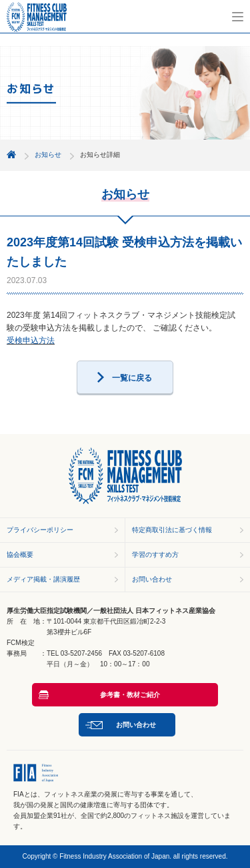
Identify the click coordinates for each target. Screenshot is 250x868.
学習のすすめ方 (155, 555)
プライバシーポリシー (40, 530)
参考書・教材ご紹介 (130, 695)
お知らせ (48, 155)
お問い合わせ (152, 579)
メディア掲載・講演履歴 (43, 579)
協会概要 (20, 555)
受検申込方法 (31, 341)
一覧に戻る (132, 378)
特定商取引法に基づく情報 (172, 530)
